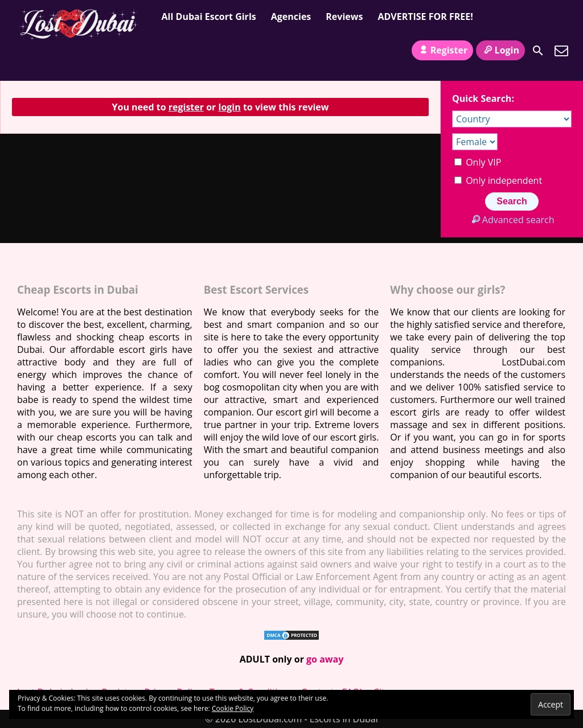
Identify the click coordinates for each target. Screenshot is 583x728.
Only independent (498, 180)
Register (442, 50)
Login (500, 50)
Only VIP (478, 162)
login (230, 107)
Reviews (344, 17)
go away (325, 659)
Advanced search (512, 220)
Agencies (291, 17)
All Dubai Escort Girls (209, 17)
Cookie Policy (233, 708)
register (186, 107)
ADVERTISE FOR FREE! (425, 17)
